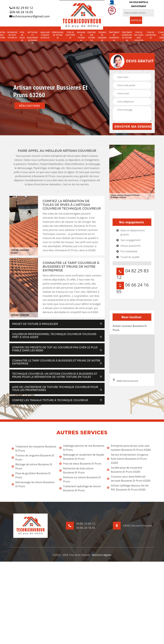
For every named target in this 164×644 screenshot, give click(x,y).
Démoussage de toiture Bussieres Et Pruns (33, 484)
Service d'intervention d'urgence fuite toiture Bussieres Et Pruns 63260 (128, 459)
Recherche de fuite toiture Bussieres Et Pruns (76, 470)
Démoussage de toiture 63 (58, 35)
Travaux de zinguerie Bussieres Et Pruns (33, 457)
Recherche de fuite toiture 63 (12, 35)
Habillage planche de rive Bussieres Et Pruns (82, 448)
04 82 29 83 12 (21, 8)
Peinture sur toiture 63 (91, 36)
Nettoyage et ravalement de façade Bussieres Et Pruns (82, 457)
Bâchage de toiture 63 (81, 36)
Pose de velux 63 (22, 36)
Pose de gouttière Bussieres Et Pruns (31, 475)
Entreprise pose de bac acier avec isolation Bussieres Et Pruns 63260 (129, 448)
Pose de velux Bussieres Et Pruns (80, 464)
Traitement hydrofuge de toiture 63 (127, 36)
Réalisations (30, 106)
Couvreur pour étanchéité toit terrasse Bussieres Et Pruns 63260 (129, 479)
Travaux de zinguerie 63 (102, 36)
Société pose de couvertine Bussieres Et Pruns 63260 (125, 470)
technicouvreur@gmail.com (30, 16)
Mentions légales (102, 555)
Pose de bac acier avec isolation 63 (139, 38)
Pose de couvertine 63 (151, 35)
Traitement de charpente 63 (114, 36)
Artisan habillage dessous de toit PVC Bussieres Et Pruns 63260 (128, 488)
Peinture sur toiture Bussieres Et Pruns (80, 479)
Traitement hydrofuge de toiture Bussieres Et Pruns (80, 488)
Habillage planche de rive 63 (45, 35)
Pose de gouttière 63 (70, 35)
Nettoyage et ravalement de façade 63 (33, 38)
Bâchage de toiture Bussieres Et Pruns (32, 466)
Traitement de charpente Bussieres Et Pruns (34, 449)
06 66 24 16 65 (21, 12)
